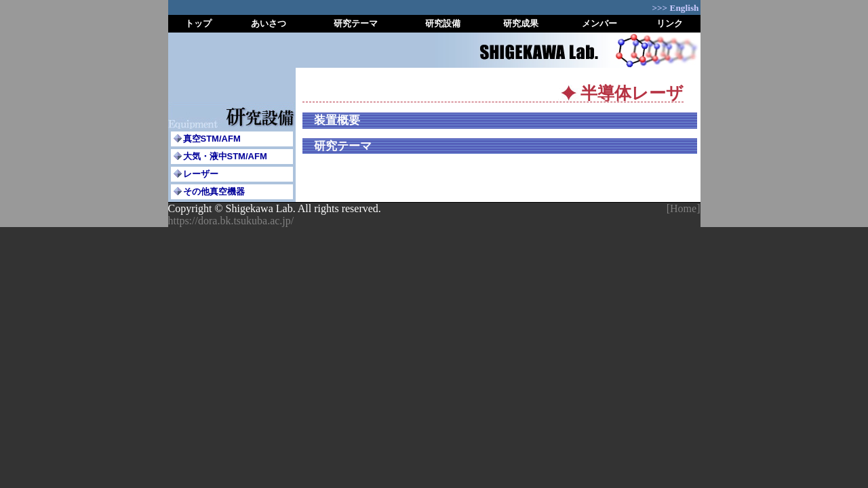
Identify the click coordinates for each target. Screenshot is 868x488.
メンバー (599, 23)
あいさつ (269, 23)
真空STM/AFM (212, 139)
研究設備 (443, 23)
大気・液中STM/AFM (225, 156)
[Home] (684, 208)
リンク (670, 23)
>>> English (675, 8)
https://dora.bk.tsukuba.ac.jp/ (231, 221)
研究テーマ (356, 23)
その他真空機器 (214, 191)
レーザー (201, 174)
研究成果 (521, 23)
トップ (198, 23)
